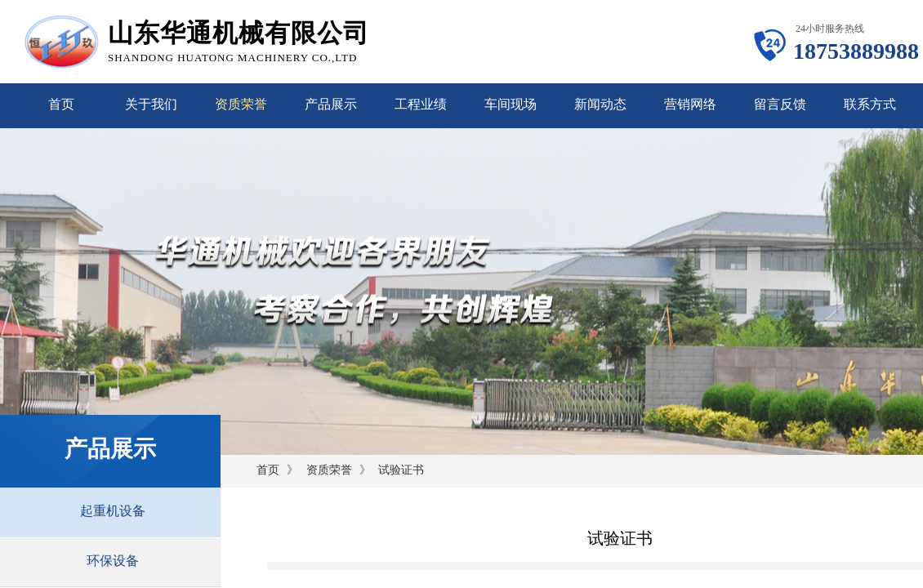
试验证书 (401, 470)
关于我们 (151, 104)
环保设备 (113, 561)
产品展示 (331, 104)
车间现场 (511, 104)
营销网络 (690, 104)
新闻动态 (600, 104)
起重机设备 (113, 511)
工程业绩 (421, 104)
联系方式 (870, 104)
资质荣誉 (241, 104)
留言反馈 (780, 104)
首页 (61, 104)
